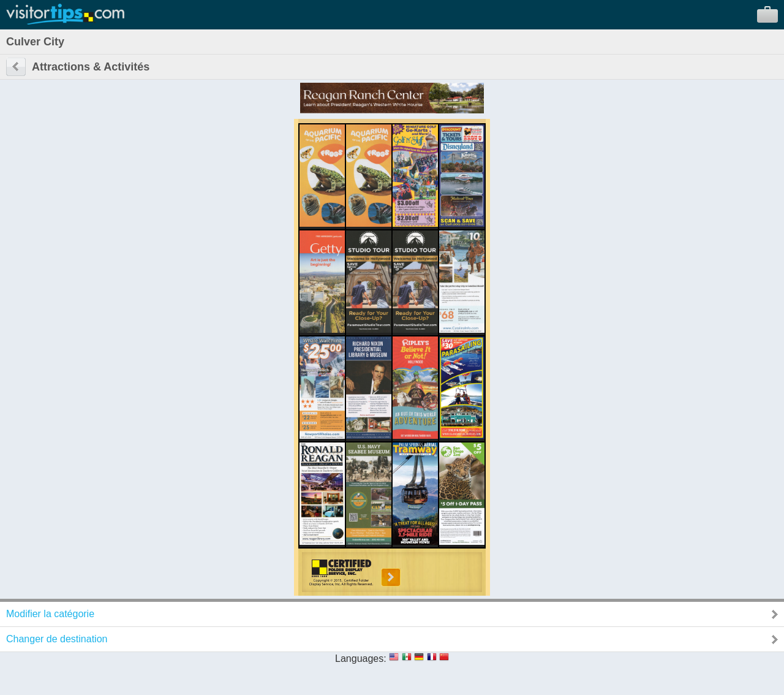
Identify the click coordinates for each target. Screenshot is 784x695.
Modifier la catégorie (50, 614)
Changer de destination (57, 639)
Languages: (361, 659)
